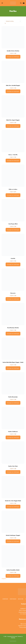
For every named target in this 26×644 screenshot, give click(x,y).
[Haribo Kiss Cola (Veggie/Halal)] (13, 487)
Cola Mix (13, 259)
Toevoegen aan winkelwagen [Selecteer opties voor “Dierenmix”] (13, 299)
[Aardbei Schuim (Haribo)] (13, 37)
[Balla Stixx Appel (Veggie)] (13, 106)
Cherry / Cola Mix (13, 155)
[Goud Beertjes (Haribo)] (13, 314)
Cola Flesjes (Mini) (13, 224)
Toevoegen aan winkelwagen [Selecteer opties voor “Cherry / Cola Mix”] (13, 161)
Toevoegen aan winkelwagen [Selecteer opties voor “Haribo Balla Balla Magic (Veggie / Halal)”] (13, 368)
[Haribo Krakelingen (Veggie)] (13, 522)
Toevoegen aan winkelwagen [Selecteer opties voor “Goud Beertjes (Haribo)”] (13, 334)
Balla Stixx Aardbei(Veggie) (13, 86)
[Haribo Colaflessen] (13, 418)
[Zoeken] (21, 3)
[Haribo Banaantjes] (13, 383)
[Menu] (2, 3)
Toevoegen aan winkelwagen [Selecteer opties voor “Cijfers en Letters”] (13, 195)
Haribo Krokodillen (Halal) (13, 570)
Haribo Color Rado (13, 466)
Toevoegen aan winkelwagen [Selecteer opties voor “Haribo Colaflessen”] (13, 437)
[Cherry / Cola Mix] (13, 141)
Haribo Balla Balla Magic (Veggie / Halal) (13, 362)
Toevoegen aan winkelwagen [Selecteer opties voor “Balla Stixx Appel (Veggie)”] (13, 126)
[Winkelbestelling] (13, 21)
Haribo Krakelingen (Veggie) (13, 535)
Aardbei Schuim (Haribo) (13, 51)
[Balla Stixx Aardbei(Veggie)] (13, 72)
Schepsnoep (5, 599)
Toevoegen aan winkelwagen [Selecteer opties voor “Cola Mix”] (13, 264)
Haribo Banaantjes (13, 397)
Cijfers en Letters (13, 189)
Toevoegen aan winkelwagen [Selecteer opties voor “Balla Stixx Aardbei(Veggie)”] (13, 91)
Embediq (13, 638)
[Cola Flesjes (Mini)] (13, 210)
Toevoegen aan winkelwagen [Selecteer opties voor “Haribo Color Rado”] (13, 472)
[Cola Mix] (13, 245)
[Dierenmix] (13, 280)
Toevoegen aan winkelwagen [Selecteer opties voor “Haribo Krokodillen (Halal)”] (13, 576)
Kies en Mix (21, 599)
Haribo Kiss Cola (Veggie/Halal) (13, 501)
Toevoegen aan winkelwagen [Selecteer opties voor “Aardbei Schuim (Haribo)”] (13, 57)
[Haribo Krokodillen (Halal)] (13, 556)
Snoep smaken (13, 599)
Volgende (4, 579)
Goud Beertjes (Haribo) (13, 328)
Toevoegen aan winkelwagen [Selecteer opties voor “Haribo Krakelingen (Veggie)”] (13, 541)
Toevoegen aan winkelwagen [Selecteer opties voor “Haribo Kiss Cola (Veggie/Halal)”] (13, 507)
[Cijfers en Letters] (13, 176)
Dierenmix (13, 293)
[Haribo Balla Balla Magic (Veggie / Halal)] (13, 349)
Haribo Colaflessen (13, 432)
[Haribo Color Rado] (13, 453)
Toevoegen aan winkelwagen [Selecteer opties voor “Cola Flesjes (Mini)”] (13, 230)
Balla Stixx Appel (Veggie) (13, 120)
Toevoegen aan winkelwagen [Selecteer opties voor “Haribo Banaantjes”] (13, 403)
